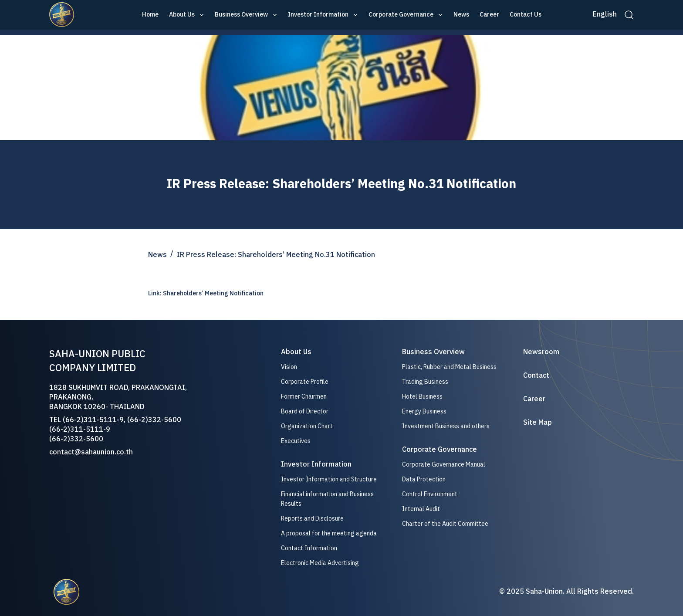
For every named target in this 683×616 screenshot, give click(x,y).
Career (489, 15)
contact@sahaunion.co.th (91, 452)
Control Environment (430, 494)
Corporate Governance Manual (444, 465)
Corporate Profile (305, 382)
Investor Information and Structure (329, 480)
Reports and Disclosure (312, 519)
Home (150, 15)
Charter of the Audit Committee (445, 524)
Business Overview (241, 15)
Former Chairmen (304, 397)
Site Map (538, 423)
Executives (296, 441)
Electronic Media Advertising (320, 563)
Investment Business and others (446, 426)
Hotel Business (422, 397)
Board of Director (305, 412)
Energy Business (424, 411)
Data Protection (424, 480)
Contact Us (526, 15)
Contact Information (309, 548)
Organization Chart (307, 426)
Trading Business (425, 382)
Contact (536, 376)
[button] (187, 15)
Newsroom (541, 352)
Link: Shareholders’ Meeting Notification (206, 293)
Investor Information (318, 15)
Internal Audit (421, 509)
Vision (289, 367)
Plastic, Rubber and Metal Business (449, 367)
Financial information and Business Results (327, 499)
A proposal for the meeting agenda (329, 534)
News (461, 15)
